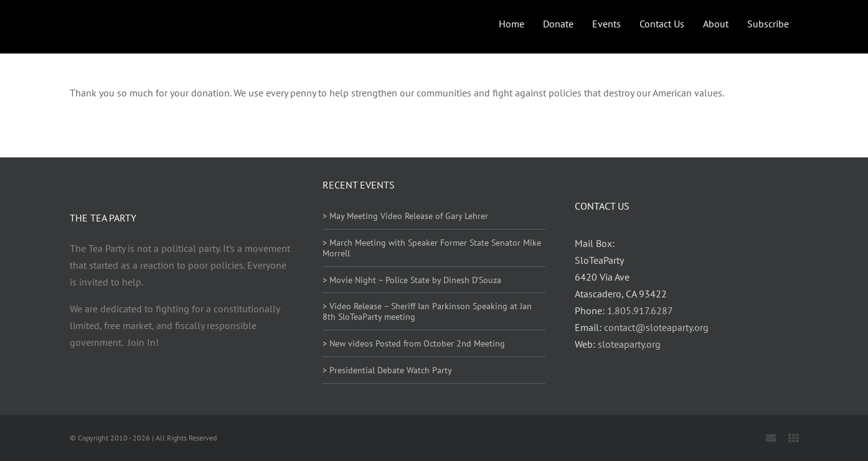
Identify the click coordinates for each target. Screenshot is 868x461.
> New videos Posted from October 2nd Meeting (414, 343)
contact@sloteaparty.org (656, 327)
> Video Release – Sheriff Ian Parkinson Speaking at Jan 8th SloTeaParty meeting (427, 311)
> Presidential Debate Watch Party (387, 370)
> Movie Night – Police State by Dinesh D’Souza (412, 280)
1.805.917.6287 (640, 310)
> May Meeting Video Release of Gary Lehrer (405, 216)
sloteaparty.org (629, 344)
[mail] (771, 438)
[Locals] (793, 438)
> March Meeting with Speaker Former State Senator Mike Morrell (432, 248)
